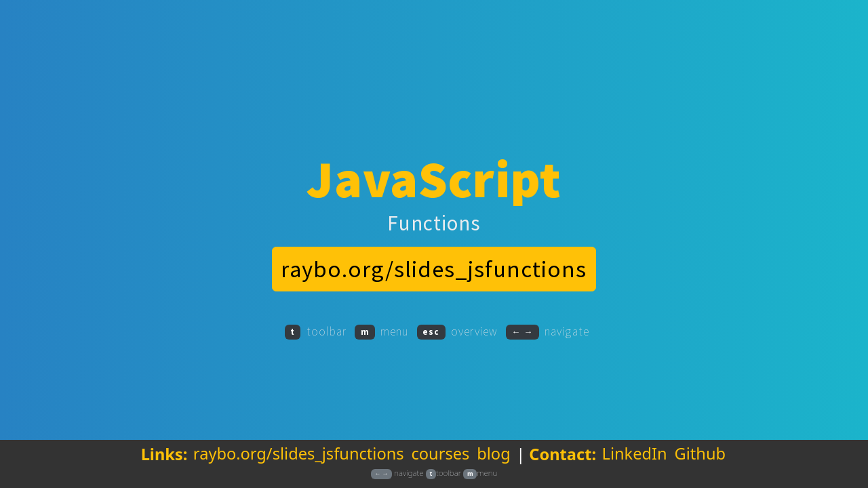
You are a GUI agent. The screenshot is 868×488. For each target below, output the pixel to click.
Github (700, 465)
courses (440, 465)
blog (493, 465)
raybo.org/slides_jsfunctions (299, 465)
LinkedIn (635, 465)
